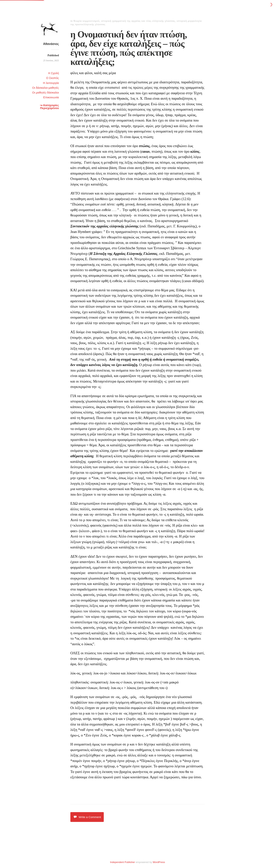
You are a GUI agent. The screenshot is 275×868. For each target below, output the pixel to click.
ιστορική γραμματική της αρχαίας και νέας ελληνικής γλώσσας (138, 21)
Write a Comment (87, 817)
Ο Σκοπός (53, 78)
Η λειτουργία (51, 83)
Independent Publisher (123, 862)
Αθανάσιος (51, 44)
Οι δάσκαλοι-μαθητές (46, 88)
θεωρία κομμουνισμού (86, 21)
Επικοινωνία (51, 97)
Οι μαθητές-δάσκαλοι (46, 92)
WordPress (159, 862)
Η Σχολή (54, 73)
